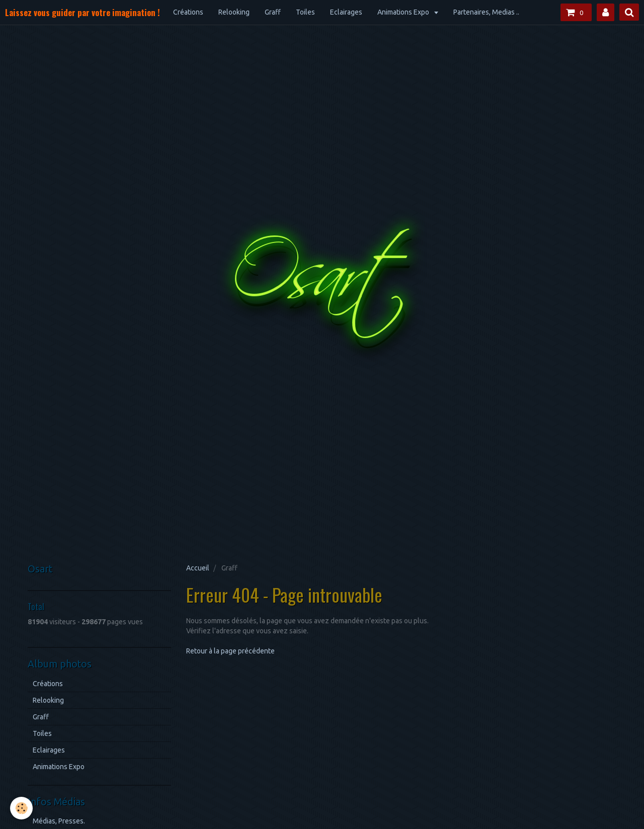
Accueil (198, 568)
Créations (188, 12)
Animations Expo (404, 12)
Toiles (305, 12)
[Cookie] (21, 808)
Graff (273, 12)
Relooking (234, 12)
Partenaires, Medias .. (486, 12)
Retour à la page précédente (230, 651)
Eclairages (346, 12)
